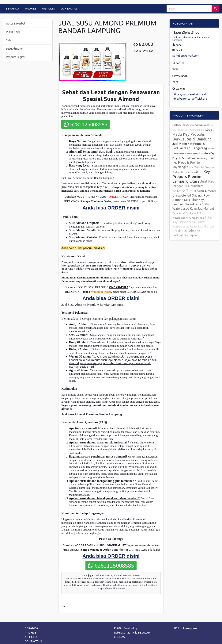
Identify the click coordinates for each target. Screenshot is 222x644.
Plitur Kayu (13, 32)
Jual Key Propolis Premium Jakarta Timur (194, 186)
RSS (177, 628)
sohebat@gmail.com (186, 56)
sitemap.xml (189, 628)
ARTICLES (48, 8)
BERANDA (12, 8)
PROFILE (31, 8)
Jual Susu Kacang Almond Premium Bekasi (117, 575)
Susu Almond (14, 49)
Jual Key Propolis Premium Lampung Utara (191, 176)
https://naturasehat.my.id (189, 94)
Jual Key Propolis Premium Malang (191, 125)
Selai (9, 40)
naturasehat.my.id (126, 632)
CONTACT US (69, 8)
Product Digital (16, 57)
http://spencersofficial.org (190, 99)
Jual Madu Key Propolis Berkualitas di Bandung (193, 134)
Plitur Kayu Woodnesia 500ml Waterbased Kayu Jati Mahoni (193, 222)
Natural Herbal (15, 23)
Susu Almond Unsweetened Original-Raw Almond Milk (194, 195)
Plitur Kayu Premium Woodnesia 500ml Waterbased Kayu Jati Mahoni (193, 204)
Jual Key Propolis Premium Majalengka (193, 162)
